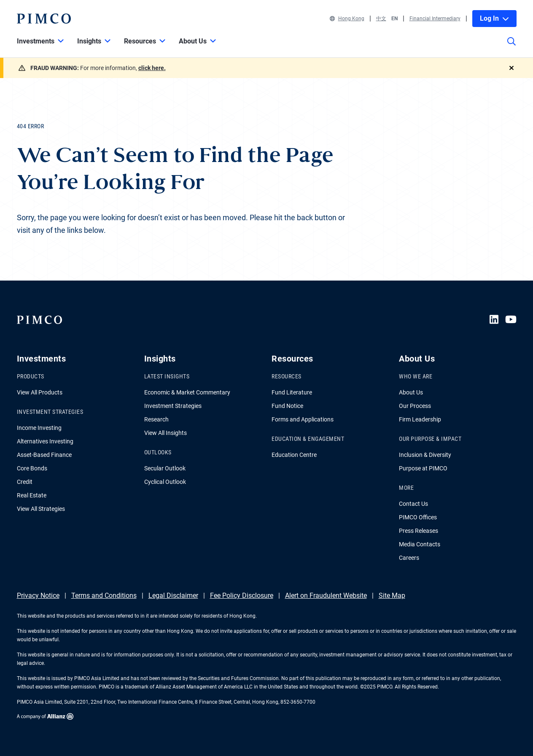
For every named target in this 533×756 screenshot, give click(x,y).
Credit (25, 482)
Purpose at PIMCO (423, 468)
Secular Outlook (165, 468)
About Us (411, 392)
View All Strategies (41, 509)
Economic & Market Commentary (187, 392)
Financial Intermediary (435, 19)
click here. (152, 68)
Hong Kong (347, 19)
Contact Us (413, 504)
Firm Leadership (420, 419)
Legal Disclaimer (173, 595)
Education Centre (294, 455)
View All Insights (166, 433)
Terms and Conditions (104, 595)
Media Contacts (420, 544)
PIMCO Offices (418, 517)
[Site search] (511, 47)
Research (156, 419)
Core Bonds (32, 468)
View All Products (40, 392)
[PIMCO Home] (44, 19)
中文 (381, 19)
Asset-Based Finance (44, 455)
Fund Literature (292, 392)
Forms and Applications (303, 419)
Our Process (415, 406)
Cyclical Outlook (165, 482)
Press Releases (419, 531)
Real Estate (32, 495)
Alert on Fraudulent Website (326, 595)
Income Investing (39, 428)
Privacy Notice (38, 595)
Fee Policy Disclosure (242, 595)
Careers (409, 558)
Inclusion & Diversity (425, 455)
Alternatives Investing (45, 441)
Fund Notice (287, 406)
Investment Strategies (173, 406)
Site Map (392, 595)
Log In (494, 18)
